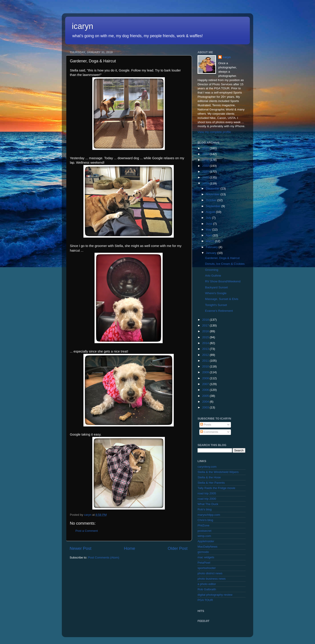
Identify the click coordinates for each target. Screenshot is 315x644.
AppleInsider (206, 541)
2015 (206, 337)
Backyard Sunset (216, 287)
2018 (206, 320)
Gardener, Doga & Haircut (222, 258)
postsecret (204, 531)
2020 (206, 177)
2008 (206, 378)
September (214, 206)
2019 (206, 183)
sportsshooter (207, 568)
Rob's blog (205, 509)
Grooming (212, 270)
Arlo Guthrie (213, 276)
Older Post (178, 548)
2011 (206, 361)
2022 (206, 166)
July (209, 218)
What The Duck (208, 504)
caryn (227, 57)
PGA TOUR (205, 600)
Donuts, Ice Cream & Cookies (225, 264)
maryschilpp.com (209, 515)
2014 (206, 343)
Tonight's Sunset (216, 305)
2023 (206, 160)
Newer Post (81, 548)
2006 (206, 390)
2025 (206, 148)
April (209, 235)
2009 (206, 372)
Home (129, 548)
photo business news (212, 579)
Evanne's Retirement (219, 311)
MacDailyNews (207, 547)
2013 (206, 349)
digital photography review (215, 595)
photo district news (210, 573)
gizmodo (203, 552)
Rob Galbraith (207, 589)
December (213, 189)
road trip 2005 (207, 493)
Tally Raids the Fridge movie (216, 488)
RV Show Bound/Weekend (223, 281)
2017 (206, 325)
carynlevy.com (207, 467)
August (211, 212)
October (212, 200)
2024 (206, 154)
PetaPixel (204, 563)
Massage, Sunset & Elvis (222, 299)
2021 (206, 172)
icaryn (83, 26)
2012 (206, 355)
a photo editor (207, 584)
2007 (206, 384)
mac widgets (206, 557)
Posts (206, 425)
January (212, 253)
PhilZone (203, 525)
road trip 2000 (207, 499)
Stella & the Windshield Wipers (218, 472)
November (213, 194)
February (212, 247)
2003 (206, 407)
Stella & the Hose (209, 477)
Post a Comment (87, 531)
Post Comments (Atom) (104, 557)
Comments (209, 432)
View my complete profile (214, 132)
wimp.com (204, 536)
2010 (206, 366)
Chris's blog (205, 520)
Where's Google (216, 293)
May (209, 229)
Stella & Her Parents (211, 483)
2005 (206, 396)
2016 (206, 331)
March (210, 241)
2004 (206, 402)
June (209, 224)
